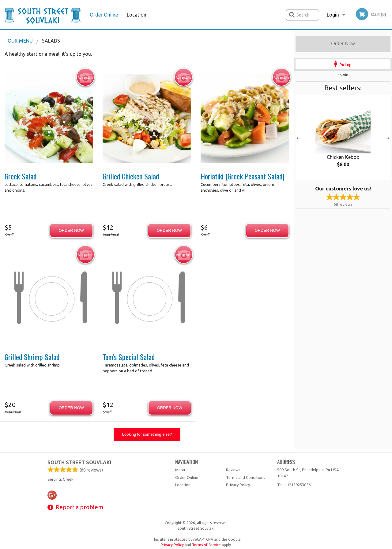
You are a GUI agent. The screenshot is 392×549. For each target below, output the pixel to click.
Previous (299, 138)
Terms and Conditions (246, 477)
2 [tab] (329, 177)
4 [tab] (348, 177)
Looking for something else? (147, 434)
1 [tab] (320, 177)
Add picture (86, 77)
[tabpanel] (343, 138)
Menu (180, 470)
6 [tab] (366, 177)
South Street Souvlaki (79, 462)
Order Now (343, 44)
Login (333, 15)
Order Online (104, 15)
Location (137, 15)
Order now (71, 230)
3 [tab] (338, 177)
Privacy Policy (238, 485)
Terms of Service (206, 545)
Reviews (233, 470)
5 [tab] (357, 177)
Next (387, 138)
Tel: (294, 485)
